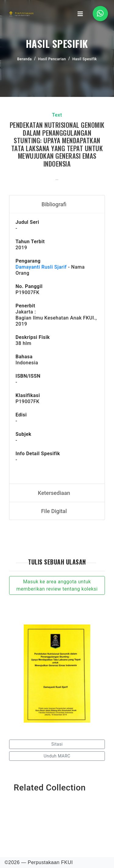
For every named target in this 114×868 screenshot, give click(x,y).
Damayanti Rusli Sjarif (41, 267)
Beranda (25, 59)
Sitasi (57, 744)
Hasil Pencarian (52, 59)
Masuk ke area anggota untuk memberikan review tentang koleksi (57, 585)
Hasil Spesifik (85, 59)
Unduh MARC (57, 756)
